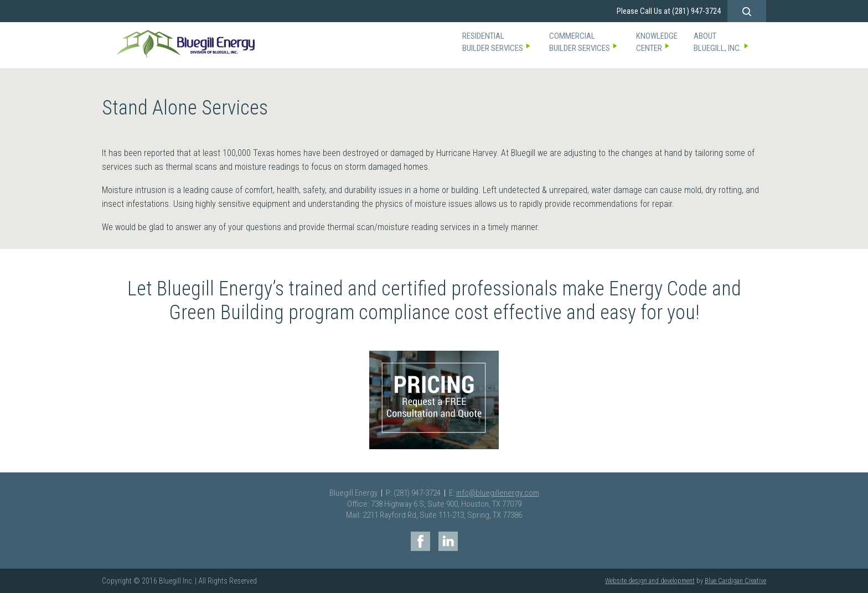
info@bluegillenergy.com (498, 493)
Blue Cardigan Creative (735, 581)
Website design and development (650, 581)
